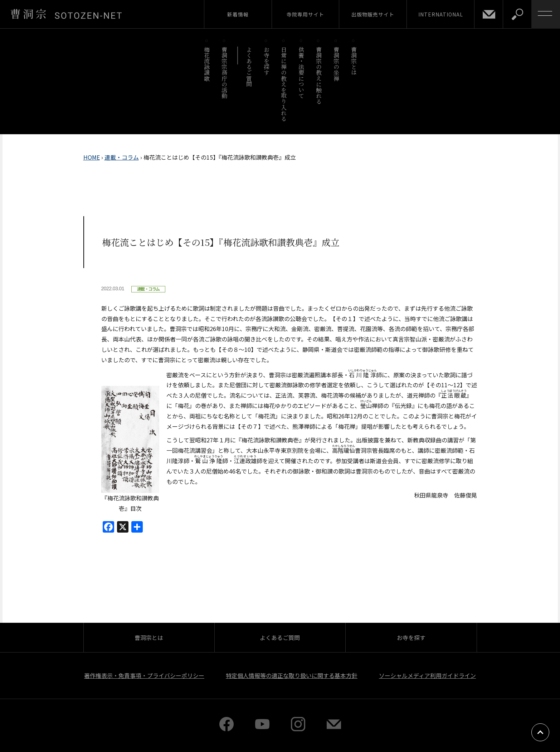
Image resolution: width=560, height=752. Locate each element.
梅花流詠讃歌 (207, 64)
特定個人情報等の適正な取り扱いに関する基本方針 (292, 675)
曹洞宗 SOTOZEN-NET (66, 14)
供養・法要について (301, 72)
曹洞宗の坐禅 (336, 64)
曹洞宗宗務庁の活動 (225, 72)
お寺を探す (266, 61)
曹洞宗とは (354, 61)
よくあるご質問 (249, 67)
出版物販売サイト (373, 14)
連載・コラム (122, 157)
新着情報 (238, 14)
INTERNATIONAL (441, 14)
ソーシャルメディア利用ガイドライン (427, 675)
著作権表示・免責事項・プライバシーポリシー (144, 675)
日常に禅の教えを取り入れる (284, 84)
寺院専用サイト (305, 14)
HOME (92, 157)
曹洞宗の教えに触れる (319, 75)
